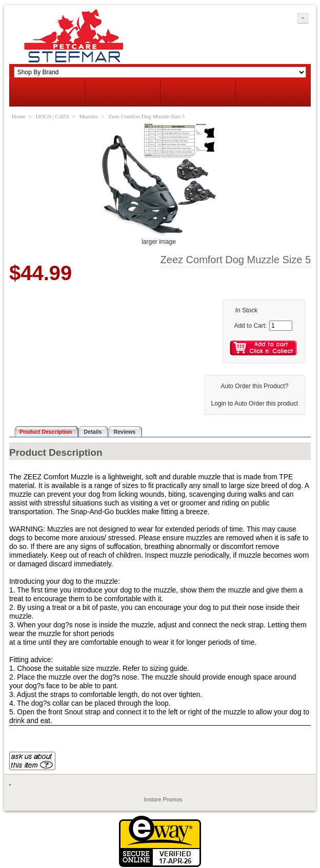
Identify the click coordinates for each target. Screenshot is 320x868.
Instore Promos (163, 799)
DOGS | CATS (53, 116)
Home (19, 116)
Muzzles (88, 116)
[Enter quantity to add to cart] (281, 326)
